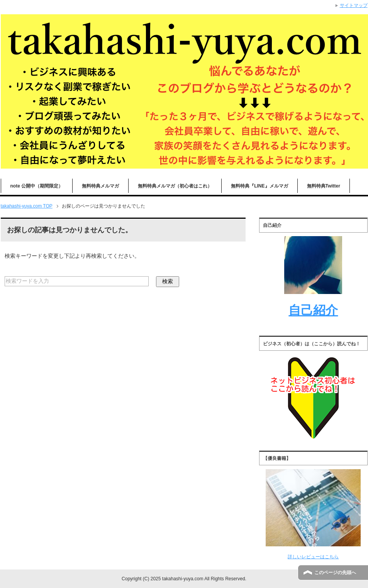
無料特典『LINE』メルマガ (259, 186)
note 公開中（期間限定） (37, 186)
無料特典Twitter (324, 186)
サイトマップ (354, 5)
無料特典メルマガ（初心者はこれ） (175, 186)
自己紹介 (313, 310)
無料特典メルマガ (100, 186)
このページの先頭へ (335, 573)
